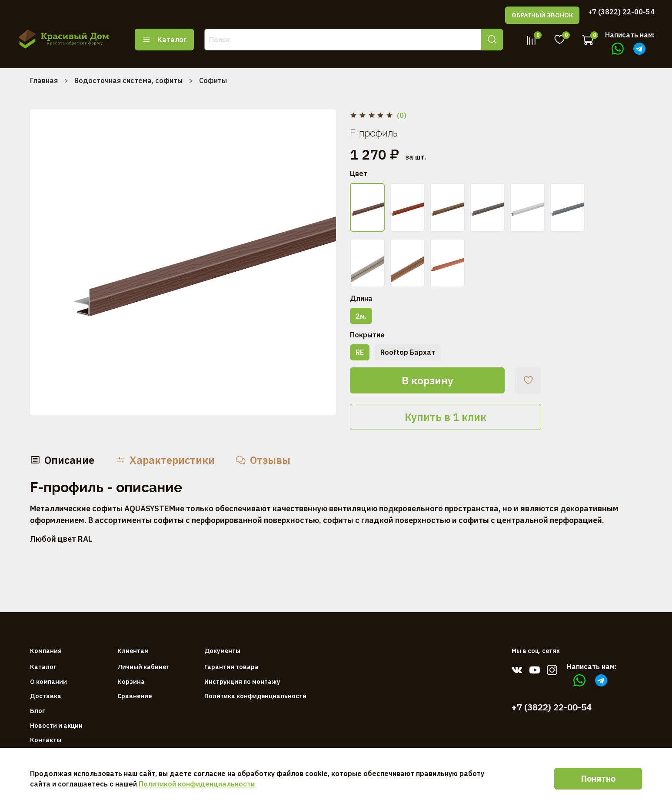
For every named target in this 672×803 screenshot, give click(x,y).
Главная (44, 80)
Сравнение (135, 696)
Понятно (598, 778)
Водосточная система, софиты (128, 80)
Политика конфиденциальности (255, 696)
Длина (361, 298)
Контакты (46, 740)
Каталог (164, 40)
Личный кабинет (143, 667)
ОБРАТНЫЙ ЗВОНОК (542, 15)
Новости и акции (56, 725)
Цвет (359, 174)
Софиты (213, 80)
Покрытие (367, 335)
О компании (48, 681)
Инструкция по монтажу (242, 681)
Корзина (131, 681)
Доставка (46, 696)
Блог (38, 711)
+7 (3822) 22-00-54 (621, 12)
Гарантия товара (231, 667)
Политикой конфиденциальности (197, 784)
